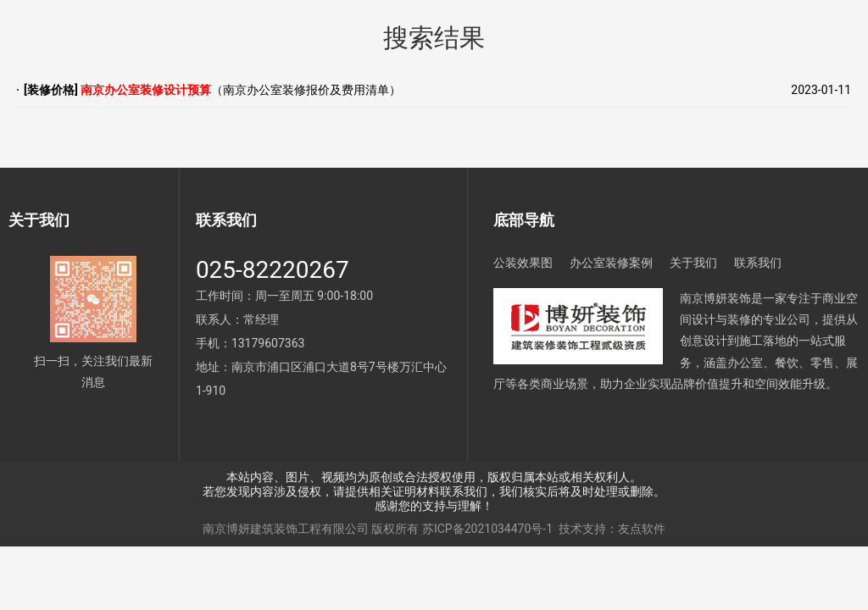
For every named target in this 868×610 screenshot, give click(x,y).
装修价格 (51, 90)
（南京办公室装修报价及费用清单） (241, 90)
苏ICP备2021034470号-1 (487, 529)
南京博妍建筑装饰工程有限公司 (286, 529)
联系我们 (758, 263)
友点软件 (642, 529)
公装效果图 (523, 263)
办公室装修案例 (611, 263)
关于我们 (693, 263)
